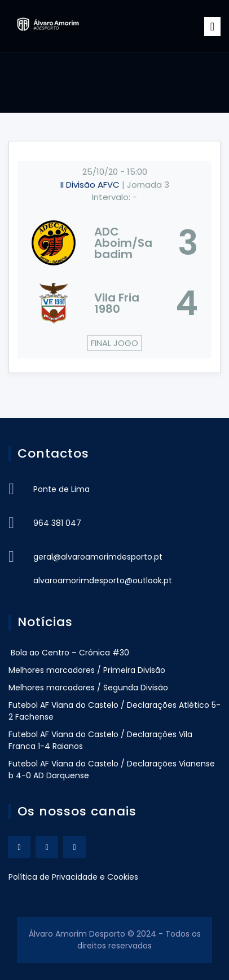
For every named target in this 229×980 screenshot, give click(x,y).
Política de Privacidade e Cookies (73, 877)
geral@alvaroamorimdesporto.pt (98, 557)
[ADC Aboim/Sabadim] (114, 243)
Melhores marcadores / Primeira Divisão (87, 670)
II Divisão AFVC (91, 185)
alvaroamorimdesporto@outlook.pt (103, 580)
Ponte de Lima (61, 489)
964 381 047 (57, 523)
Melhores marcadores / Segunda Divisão (88, 688)
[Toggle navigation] (212, 26)
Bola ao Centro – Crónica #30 (69, 653)
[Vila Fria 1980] (114, 303)
